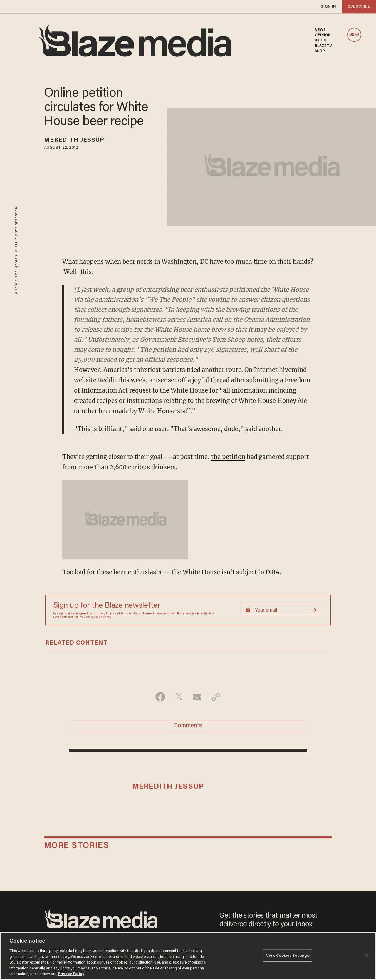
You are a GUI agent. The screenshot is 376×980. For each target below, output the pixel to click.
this (86, 272)
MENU (354, 35)
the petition (228, 457)
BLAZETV (324, 46)
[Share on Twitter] (179, 697)
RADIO (321, 41)
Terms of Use (129, 614)
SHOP (320, 51)
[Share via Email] (197, 697)
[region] (188, 956)
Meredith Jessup (74, 140)
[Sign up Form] (282, 610)
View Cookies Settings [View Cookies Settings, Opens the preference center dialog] (288, 955)
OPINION (323, 35)
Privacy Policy (105, 614)
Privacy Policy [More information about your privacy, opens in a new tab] (71, 974)
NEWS (320, 30)
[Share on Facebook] (160, 697)
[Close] (367, 955)
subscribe (359, 7)
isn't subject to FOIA (251, 572)
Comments (188, 726)
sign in (328, 7)
